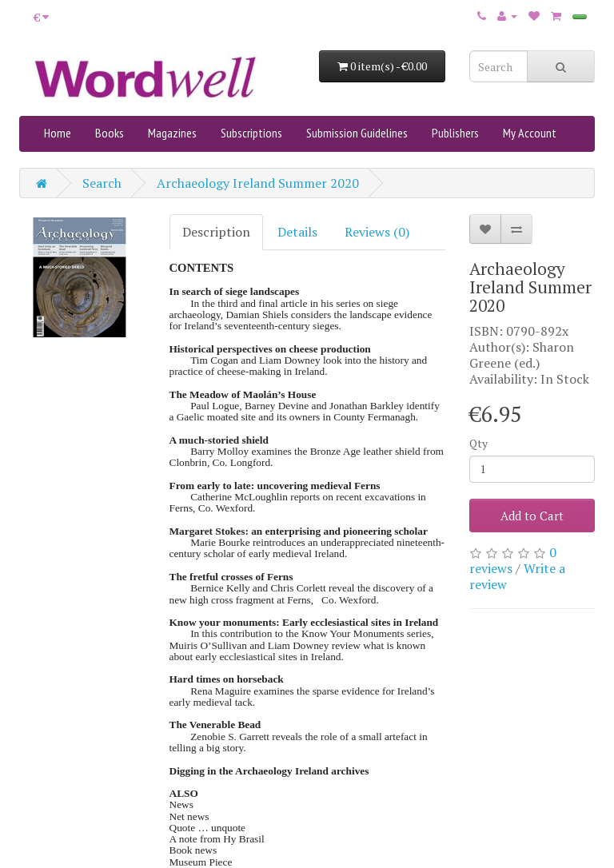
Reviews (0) (377, 232)
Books (110, 133)
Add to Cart (532, 516)
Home (58, 133)
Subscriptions (251, 133)
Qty (478, 443)
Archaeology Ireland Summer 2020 (258, 183)
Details (297, 232)
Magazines (172, 133)
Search (102, 183)
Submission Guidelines (357, 133)
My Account (530, 133)
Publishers (455, 133)
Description (216, 232)
